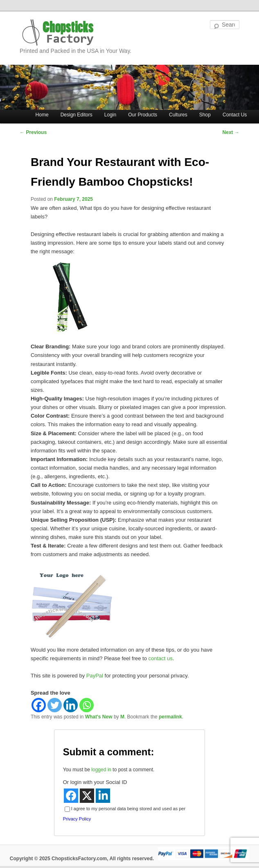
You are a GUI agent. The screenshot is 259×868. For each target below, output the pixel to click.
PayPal (95, 676)
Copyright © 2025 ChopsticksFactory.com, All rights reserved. (82, 859)
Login (110, 115)
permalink (170, 717)
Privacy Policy (77, 819)
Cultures (178, 115)
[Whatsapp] (87, 705)
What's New (99, 717)
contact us (161, 658)
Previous (33, 132)
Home (42, 115)
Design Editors (77, 115)
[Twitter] (55, 705)
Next (231, 132)
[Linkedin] (71, 705)
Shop (205, 115)
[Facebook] (39, 705)
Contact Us (235, 115)
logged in (101, 770)
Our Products (143, 115)
